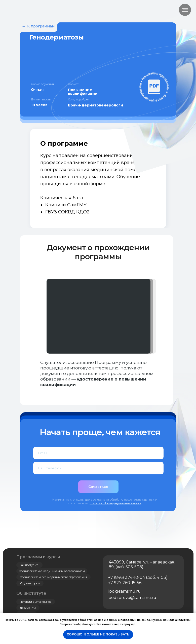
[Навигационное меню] (185, 10)
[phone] (98, 468)
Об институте (31, 593)
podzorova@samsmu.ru (132, 598)
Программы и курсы (38, 557)
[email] (98, 453)
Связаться (98, 487)
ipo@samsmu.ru (125, 591)
